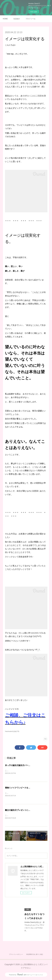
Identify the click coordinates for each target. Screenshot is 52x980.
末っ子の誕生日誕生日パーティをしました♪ (24, 765)
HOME (5, 19)
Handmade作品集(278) (12, 731)
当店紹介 (17, 19)
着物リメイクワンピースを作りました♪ (22, 788)
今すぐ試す (34, 12)
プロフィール (31, 19)
